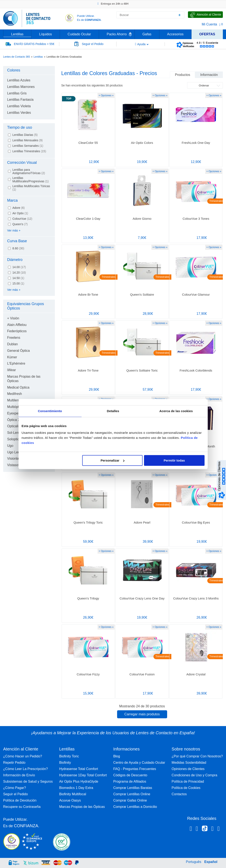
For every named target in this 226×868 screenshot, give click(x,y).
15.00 (18, 283)
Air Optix (20, 213)
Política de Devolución (20, 800)
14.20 (19, 273)
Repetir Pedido (14, 763)
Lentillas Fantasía (20, 100)
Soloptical (14, 439)
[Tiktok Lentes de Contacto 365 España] (205, 830)
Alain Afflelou (17, 325)
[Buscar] (180, 15)
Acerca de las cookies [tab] (176, 411)
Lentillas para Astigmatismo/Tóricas (29, 171)
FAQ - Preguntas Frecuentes (135, 769)
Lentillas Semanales (28, 146)
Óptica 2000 (16, 420)
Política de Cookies (186, 788)
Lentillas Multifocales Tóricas (31, 188)
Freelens (14, 338)
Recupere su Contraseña (22, 807)
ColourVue (22, 219)
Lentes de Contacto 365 (17, 57)
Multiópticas (16, 407)
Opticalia (14, 426)
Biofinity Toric (69, 756)
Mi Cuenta (209, 24)
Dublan (13, 344)
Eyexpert (14, 413)
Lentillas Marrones (21, 87)
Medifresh (15, 394)
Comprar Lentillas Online (132, 794)
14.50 (18, 278)
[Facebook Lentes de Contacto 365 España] (191, 829)
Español (211, 862)
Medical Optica (18, 387)
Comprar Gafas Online (130, 800)
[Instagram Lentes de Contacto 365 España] (197, 829)
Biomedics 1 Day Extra (76, 788)
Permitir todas (174, 460)
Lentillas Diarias (25, 135)
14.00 (19, 267)
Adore (19, 208)
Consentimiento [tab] (50, 411)
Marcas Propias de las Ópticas (82, 807)
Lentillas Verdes (19, 113)
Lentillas (17, 34)
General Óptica (19, 351)
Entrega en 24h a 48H (113, 4)
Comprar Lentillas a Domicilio (135, 807)
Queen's (20, 224)
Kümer (12, 357)
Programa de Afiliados (130, 781)
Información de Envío (19, 775)
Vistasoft (14, 465)
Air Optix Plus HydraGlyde (79, 781)
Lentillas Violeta (19, 106)
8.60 (18, 248)
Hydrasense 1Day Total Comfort (83, 775)
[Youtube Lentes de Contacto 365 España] (219, 829)
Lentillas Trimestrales (29, 151)
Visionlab (14, 458)
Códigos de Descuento (130, 775)
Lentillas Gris (17, 93)
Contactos (179, 794)
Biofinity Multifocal (73, 794)
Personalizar (113, 460)
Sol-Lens (14, 433)
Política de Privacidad (188, 781)
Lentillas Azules (19, 80)
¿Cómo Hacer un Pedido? (23, 756)
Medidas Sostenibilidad (189, 763)
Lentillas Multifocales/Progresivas (31, 180)
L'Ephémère (16, 363)
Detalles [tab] (113, 411)
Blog (117, 756)
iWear (12, 370)
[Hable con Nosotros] (205, 15)
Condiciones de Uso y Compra (194, 775)
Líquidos (46, 34)
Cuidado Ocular (79, 34)
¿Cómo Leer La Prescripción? (26, 769)
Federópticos (17, 331)
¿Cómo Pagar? (15, 788)
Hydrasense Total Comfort (79, 769)
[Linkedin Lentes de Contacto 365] (212, 829)
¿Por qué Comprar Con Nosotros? (197, 756)
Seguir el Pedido (15, 794)
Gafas (147, 34)
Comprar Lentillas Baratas (133, 788)
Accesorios (175, 34)
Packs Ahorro (117, 34)
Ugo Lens (14, 452)
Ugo (10, 446)
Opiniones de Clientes (188, 769)
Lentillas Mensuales (28, 140)
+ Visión (13, 318)
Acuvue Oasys (70, 800)
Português (194, 862)
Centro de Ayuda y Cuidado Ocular (139, 763)
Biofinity (65, 763)
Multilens (14, 400)
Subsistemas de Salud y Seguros (28, 781)
